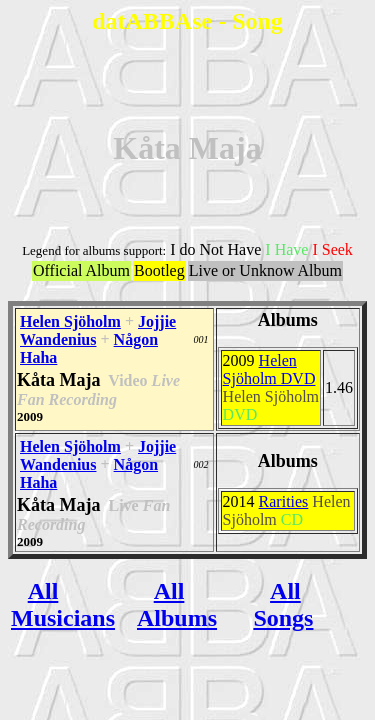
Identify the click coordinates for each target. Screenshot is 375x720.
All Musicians (63, 604)
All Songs (283, 604)
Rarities (284, 501)
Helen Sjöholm (70, 321)
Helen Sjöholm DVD (269, 369)
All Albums (177, 604)
